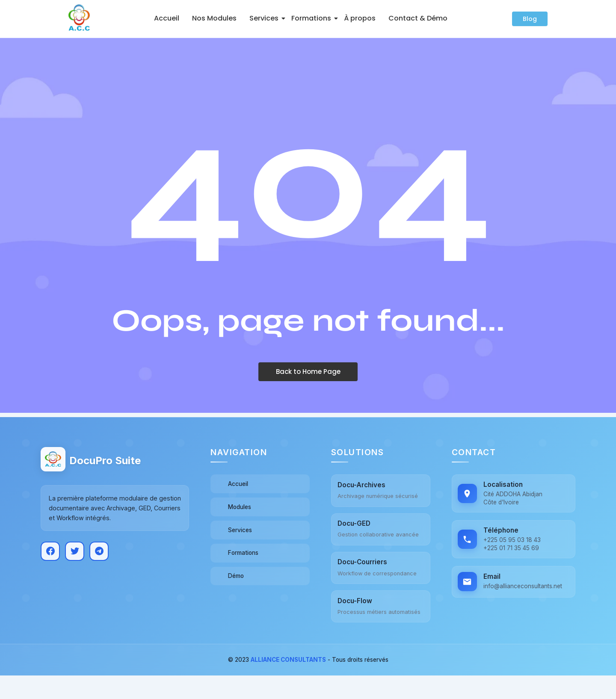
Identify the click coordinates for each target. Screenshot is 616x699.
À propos (360, 18)
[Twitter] (75, 549)
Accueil (167, 18)
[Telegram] (99, 549)
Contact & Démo (418, 18)
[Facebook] (50, 549)
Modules (241, 507)
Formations (313, 18)
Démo (237, 576)
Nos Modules (214, 18)
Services (265, 18)
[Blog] (530, 19)
